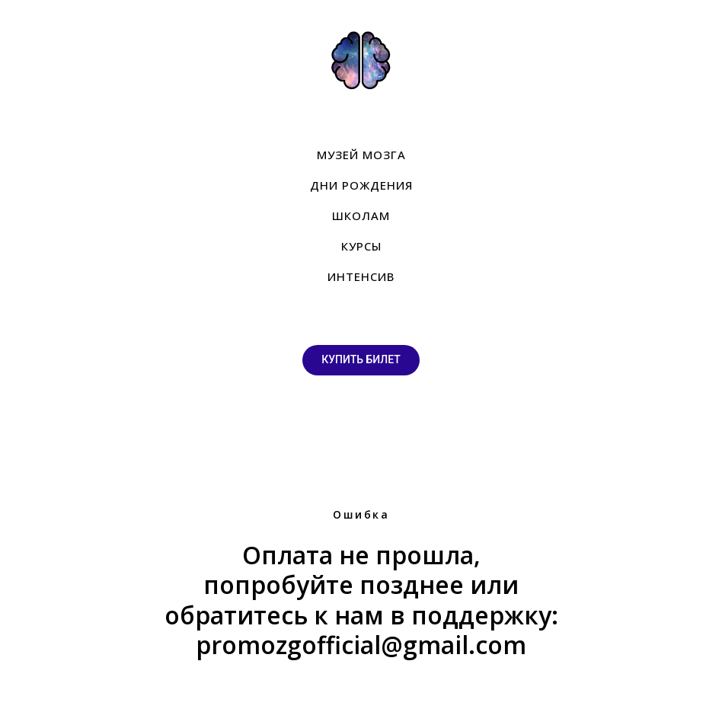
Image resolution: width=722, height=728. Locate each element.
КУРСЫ (361, 246)
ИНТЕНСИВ (361, 276)
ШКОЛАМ (361, 216)
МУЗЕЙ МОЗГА (361, 155)
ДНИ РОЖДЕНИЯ (361, 185)
